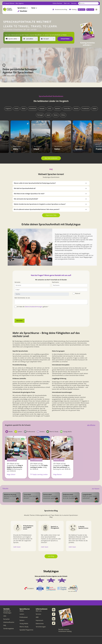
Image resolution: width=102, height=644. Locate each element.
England (8, 109)
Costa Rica (67, 109)
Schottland (33, 109)
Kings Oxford (11, 475)
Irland (16, 109)
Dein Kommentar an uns (22, 298)
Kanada (42, 109)
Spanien (58, 109)
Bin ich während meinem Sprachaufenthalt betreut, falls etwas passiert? (37, 209)
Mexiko (76, 109)
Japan (48, 115)
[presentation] (27, 314)
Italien (95, 109)
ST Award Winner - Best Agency (13, 3)
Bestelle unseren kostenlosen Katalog (65, 630)
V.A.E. (50, 109)
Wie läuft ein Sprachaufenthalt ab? (25, 188)
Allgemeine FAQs (51, 215)
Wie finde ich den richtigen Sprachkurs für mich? (29, 194)
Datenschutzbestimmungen (34, 307)
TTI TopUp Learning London (39, 475)
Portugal (40, 115)
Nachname (55, 282)
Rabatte (5, 489)
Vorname (17, 282)
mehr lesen (17, 547)
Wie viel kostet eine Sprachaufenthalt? (26, 199)
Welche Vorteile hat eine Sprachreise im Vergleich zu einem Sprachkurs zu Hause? (40, 204)
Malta (24, 109)
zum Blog (51, 556)
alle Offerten (91, 425)
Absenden (19, 321)
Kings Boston (57, 475)
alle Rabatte (96, 489)
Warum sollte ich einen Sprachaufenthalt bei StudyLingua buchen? (35, 183)
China (63, 115)
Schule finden (65, 39)
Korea (56, 115)
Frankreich (86, 109)
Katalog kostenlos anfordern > (88, 44)
